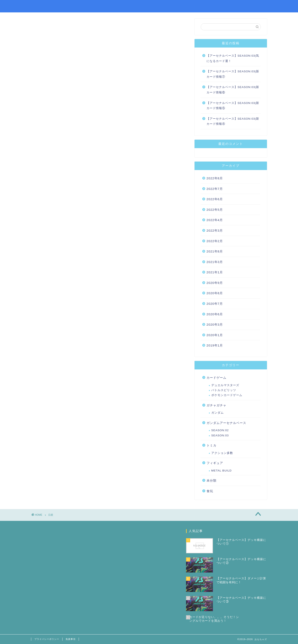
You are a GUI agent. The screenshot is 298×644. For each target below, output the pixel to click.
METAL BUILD (222, 471)
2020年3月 (215, 324)
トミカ (211, 445)
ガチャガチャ (216, 405)
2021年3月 (215, 262)
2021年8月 (215, 251)
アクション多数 (222, 453)
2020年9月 (215, 283)
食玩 (210, 491)
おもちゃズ (42, 6)
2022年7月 (215, 189)
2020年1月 (215, 335)
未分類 (211, 480)
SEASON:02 (220, 430)
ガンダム (217, 413)
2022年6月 (215, 199)
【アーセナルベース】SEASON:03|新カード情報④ (233, 121)
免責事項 (71, 639)
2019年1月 (215, 345)
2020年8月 (215, 293)
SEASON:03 (220, 435)
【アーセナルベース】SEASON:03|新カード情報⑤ (233, 106)
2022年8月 (215, 178)
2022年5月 (215, 210)
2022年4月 (215, 220)
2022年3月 (215, 230)
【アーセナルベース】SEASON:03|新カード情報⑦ (233, 74)
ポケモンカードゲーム (227, 395)
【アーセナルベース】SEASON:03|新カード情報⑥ (233, 90)
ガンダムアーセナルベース (226, 423)
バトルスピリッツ (224, 390)
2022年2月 (215, 241)
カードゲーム (216, 378)
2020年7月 (215, 304)
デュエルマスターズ (225, 385)
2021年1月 (215, 272)
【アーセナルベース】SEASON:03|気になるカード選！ (233, 58)
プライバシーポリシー (47, 639)
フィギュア (215, 463)
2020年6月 (215, 314)
